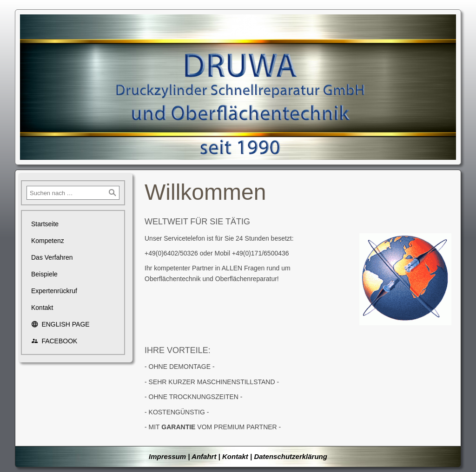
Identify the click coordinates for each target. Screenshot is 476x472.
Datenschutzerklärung (291, 456)
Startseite (45, 224)
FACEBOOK (54, 341)
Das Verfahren (52, 257)
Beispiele (44, 274)
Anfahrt (204, 456)
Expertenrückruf (54, 291)
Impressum (167, 456)
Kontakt (42, 308)
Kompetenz (48, 241)
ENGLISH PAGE (60, 324)
